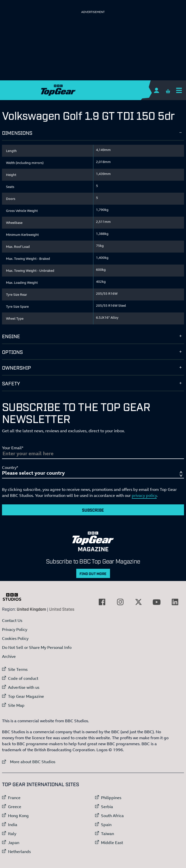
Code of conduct (23, 678)
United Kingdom (31, 609)
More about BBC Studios (29, 762)
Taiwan (107, 834)
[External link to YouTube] (157, 602)
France (14, 798)
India (13, 825)
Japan (14, 843)
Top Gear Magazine (26, 696)
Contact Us (12, 620)
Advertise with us (24, 687)
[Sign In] (156, 90)
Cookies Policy (15, 638)
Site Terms (18, 669)
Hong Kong (18, 816)
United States (62, 609)
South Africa (112, 816)
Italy (12, 834)
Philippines (111, 798)
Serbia (107, 807)
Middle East (112, 843)
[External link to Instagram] (120, 602)
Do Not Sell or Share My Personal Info (37, 647)
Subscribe (93, 510)
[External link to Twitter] (138, 602)
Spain (106, 825)
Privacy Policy (15, 629)
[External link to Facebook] (102, 602)
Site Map (16, 705)
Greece (15, 807)
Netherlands (19, 852)
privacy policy (144, 495)
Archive (9, 656)
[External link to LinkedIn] (175, 602)
